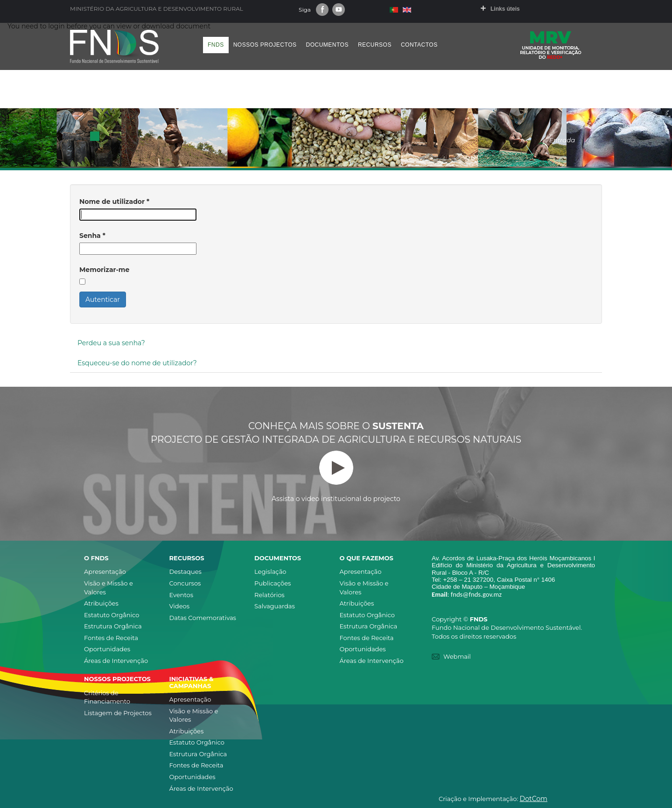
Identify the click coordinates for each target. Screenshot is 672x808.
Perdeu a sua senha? (111, 343)
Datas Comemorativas (203, 618)
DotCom (534, 799)
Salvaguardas (275, 606)
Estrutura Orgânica (113, 626)
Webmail (457, 656)
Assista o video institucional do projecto (336, 477)
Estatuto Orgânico (112, 615)
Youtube (339, 10)
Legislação (270, 571)
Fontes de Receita (111, 638)
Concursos (185, 583)
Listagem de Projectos (118, 713)
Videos (180, 606)
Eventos (182, 595)
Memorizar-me (104, 270)
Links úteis (505, 9)
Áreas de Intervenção (116, 661)
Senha (92, 236)
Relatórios (269, 595)
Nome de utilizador (114, 202)
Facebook (322, 10)
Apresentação (105, 571)
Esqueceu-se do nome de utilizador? (137, 363)
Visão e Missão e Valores (108, 588)
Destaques (185, 571)
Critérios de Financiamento (107, 697)
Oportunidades (107, 649)
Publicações (273, 583)
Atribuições (101, 603)
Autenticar (103, 300)
